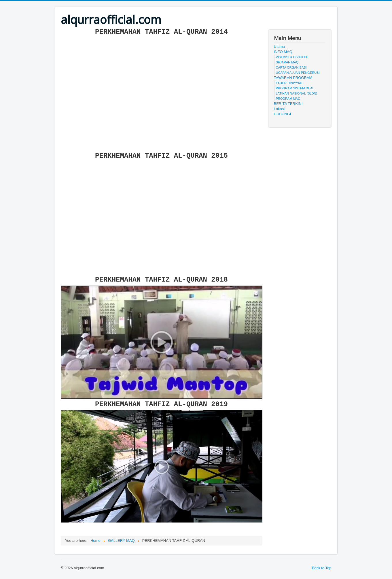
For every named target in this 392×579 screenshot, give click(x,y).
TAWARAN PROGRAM (293, 78)
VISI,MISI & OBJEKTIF (292, 57)
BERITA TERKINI (288, 104)
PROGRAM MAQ (288, 99)
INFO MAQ (283, 52)
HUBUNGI (283, 114)
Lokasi (279, 109)
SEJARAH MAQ (287, 62)
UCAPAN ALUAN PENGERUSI (298, 73)
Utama (279, 47)
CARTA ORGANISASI (291, 67)
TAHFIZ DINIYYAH (289, 83)
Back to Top (322, 568)
